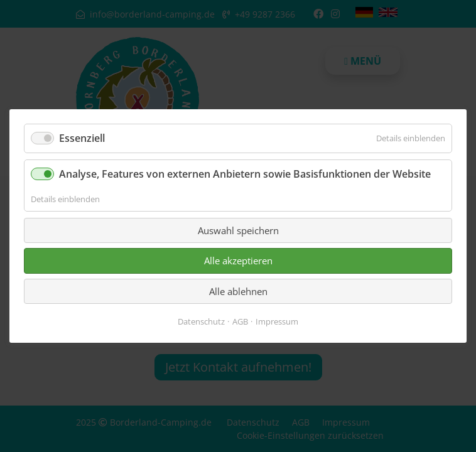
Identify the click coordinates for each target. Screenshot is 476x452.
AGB (240, 321)
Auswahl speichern (238, 230)
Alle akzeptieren (238, 261)
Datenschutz (201, 321)
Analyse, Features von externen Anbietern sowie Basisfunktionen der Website (245, 174)
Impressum (277, 321)
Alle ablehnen (238, 291)
